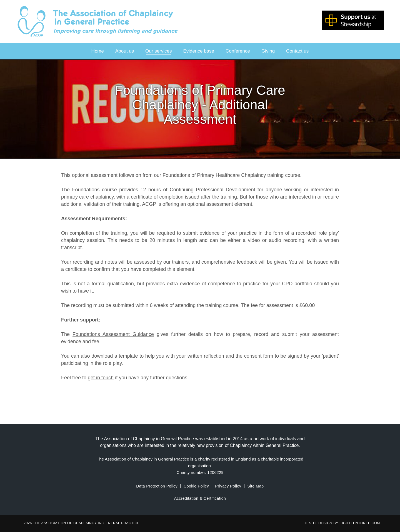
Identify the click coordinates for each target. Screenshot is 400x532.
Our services (158, 51)
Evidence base (199, 51)
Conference (238, 51)
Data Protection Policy (157, 486)
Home (98, 51)
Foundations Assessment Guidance (113, 334)
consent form (259, 356)
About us (125, 51)
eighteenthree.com (360, 523)
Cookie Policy (196, 486)
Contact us (297, 51)
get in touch (101, 378)
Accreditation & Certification (200, 498)
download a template (115, 356)
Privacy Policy (228, 486)
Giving (268, 51)
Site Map (255, 486)
